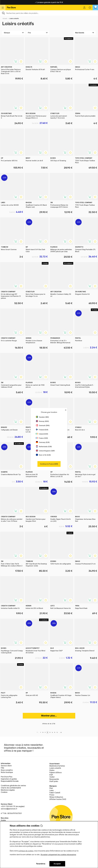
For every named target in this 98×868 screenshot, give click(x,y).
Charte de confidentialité (11, 788)
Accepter (57, 864)
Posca (52, 795)
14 (52, 732)
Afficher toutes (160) (58, 799)
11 (45, 732)
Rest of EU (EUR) (43, 455)
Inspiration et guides (9, 779)
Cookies (4, 792)
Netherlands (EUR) (44, 447)
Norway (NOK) (42, 421)
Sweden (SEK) (42, 417)
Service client (6, 766)
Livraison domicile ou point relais (49, 2)
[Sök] (49, 13)
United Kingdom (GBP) (45, 451)
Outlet (52, 777)
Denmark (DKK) (43, 425)
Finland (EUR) (42, 430)
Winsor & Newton (56, 797)
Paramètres (41, 864)
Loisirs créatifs (14, 18)
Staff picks (54, 781)
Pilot (51, 788)
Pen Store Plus (7, 777)
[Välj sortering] (85, 33)
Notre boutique (7, 772)
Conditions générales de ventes (13, 786)
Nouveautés (54, 779)
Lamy (52, 790)
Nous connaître (7, 770)
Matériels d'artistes (57, 766)
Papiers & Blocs (55, 772)
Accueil (5, 18)
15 (55, 732)
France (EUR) (42, 438)
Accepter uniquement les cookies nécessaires (58, 855)
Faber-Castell (55, 793)
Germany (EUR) (43, 442)
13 (50, 732)
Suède (3, 820)
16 (57, 732)
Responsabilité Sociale (10, 781)
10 (43, 732)
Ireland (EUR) (42, 434)
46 (61, 732)
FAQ (2, 768)
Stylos (52, 770)
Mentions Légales (8, 790)
